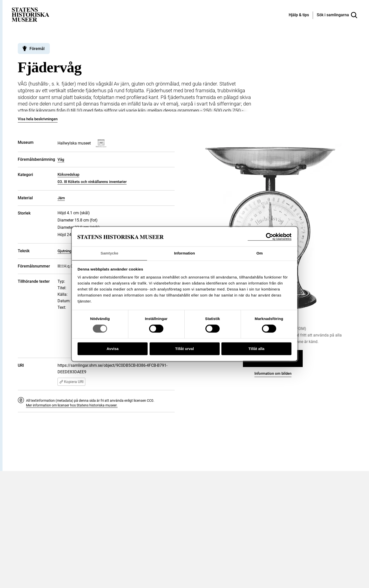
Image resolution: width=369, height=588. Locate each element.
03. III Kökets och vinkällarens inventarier (92, 182)
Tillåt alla (256, 349)
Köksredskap (68, 174)
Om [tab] (260, 253)
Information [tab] (185, 253)
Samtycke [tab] (109, 253)
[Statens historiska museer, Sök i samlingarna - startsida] (31, 14)
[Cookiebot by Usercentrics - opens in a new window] (270, 237)
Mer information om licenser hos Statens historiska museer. (72, 405)
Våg (61, 159)
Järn (61, 198)
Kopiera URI (71, 382)
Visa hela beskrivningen (38, 119)
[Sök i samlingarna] (337, 15)
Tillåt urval (184, 349)
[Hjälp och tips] (299, 15)
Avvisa (113, 349)
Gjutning (65, 251)
